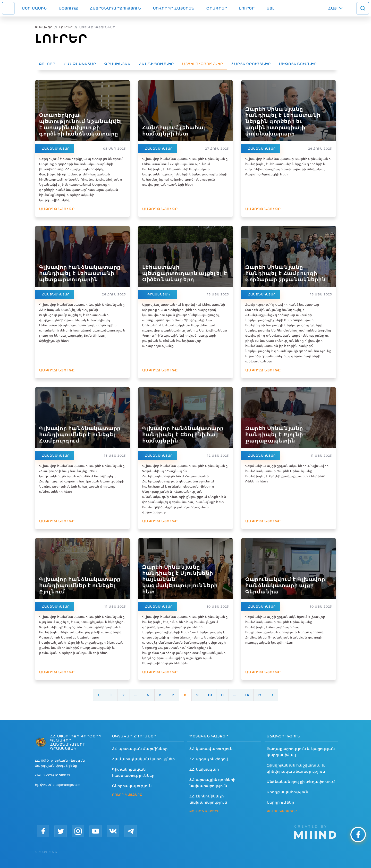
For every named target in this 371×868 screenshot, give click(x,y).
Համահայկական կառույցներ (144, 759)
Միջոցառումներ (298, 64)
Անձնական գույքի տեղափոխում (301, 782)
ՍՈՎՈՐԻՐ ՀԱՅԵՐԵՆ (174, 8)
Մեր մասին (34, 8)
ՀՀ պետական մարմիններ (140, 749)
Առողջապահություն (287, 792)
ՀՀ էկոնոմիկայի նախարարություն (208, 799)
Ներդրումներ (280, 802)
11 (222, 695)
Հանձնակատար (80, 64)
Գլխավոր (44, 27)
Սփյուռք (68, 8)
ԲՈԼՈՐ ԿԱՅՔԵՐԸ (127, 795)
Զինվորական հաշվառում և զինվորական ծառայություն (296, 768)
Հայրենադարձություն (116, 8)
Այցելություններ (203, 64)
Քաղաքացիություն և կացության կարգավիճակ (301, 752)
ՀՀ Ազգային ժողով (209, 759)
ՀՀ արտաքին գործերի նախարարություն (212, 783)
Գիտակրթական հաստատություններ (133, 772)
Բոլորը (47, 64)
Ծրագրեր (217, 8)
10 (210, 695)
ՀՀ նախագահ (204, 769)
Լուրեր (247, 8)
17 (259, 695)
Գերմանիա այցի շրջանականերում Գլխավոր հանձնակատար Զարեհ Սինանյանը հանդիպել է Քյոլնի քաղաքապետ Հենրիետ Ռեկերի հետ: (287, 474)
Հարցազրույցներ (251, 64)
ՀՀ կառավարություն (211, 749)
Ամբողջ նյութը (57, 209)
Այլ (271, 8)
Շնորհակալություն (132, 786)
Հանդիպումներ (156, 64)
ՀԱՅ (332, 8)
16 (247, 695)
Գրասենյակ (117, 64)
